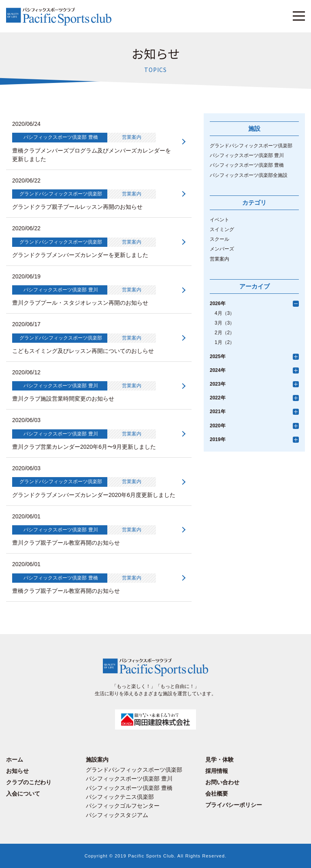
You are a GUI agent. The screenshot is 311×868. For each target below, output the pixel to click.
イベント (219, 220)
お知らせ (17, 771)
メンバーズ (222, 249)
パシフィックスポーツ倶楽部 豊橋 (247, 165)
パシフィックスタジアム (117, 815)
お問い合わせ (222, 782)
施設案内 (97, 760)
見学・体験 (219, 760)
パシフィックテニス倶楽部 (120, 797)
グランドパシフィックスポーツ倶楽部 (251, 146)
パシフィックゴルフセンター (123, 806)
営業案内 (219, 259)
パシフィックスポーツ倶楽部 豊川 (247, 155)
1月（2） (225, 342)
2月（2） (225, 333)
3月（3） (225, 323)
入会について (23, 794)
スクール (219, 239)
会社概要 (217, 794)
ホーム (15, 760)
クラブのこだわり (29, 782)
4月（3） (225, 313)
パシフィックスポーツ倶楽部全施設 (249, 175)
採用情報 (217, 771)
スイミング (222, 229)
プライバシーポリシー (234, 805)
